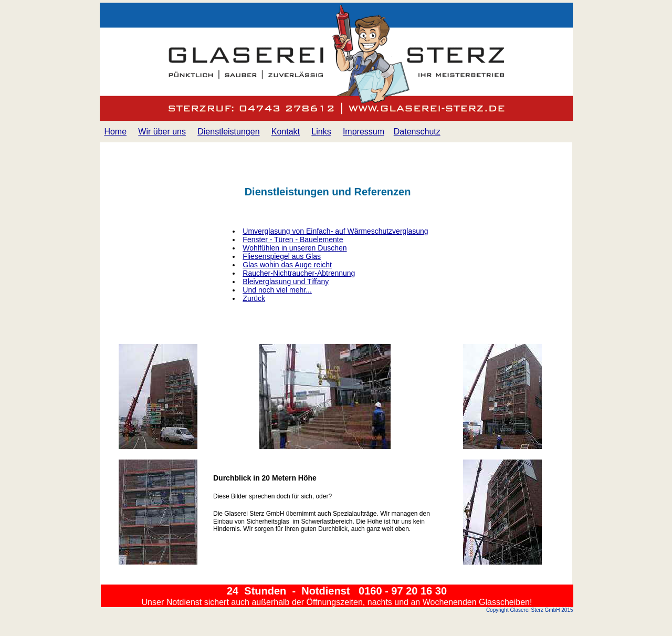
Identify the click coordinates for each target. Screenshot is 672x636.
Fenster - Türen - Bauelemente (293, 239)
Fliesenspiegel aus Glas (282, 256)
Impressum (364, 132)
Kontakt (286, 132)
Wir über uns (162, 132)
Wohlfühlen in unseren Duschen (295, 248)
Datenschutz (417, 132)
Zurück (254, 298)
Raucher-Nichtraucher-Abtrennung (299, 273)
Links (321, 132)
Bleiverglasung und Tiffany (286, 281)
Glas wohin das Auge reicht (287, 265)
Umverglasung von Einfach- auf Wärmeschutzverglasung (335, 231)
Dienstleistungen (228, 132)
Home (115, 132)
